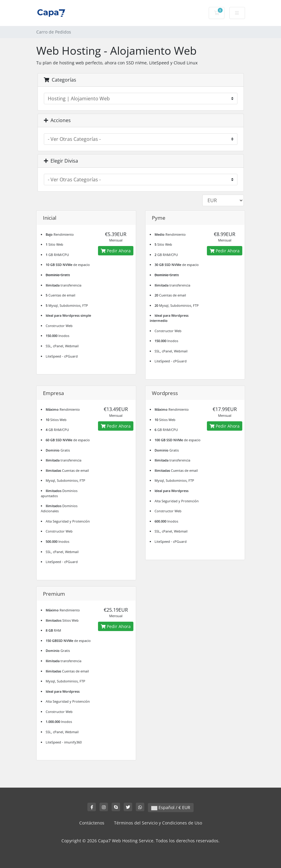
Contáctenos (92, 823)
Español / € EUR (171, 807)
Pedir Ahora (116, 251)
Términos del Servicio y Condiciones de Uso (158, 823)
